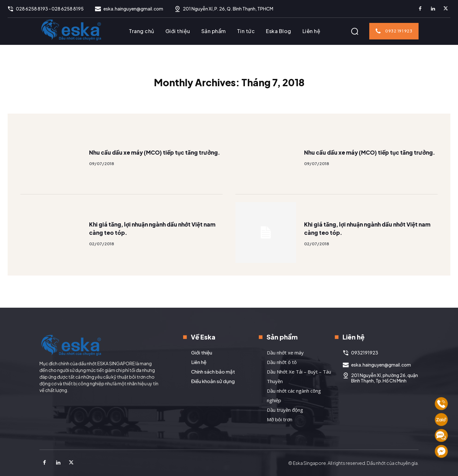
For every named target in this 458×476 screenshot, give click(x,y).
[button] (355, 31)
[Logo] (71, 30)
